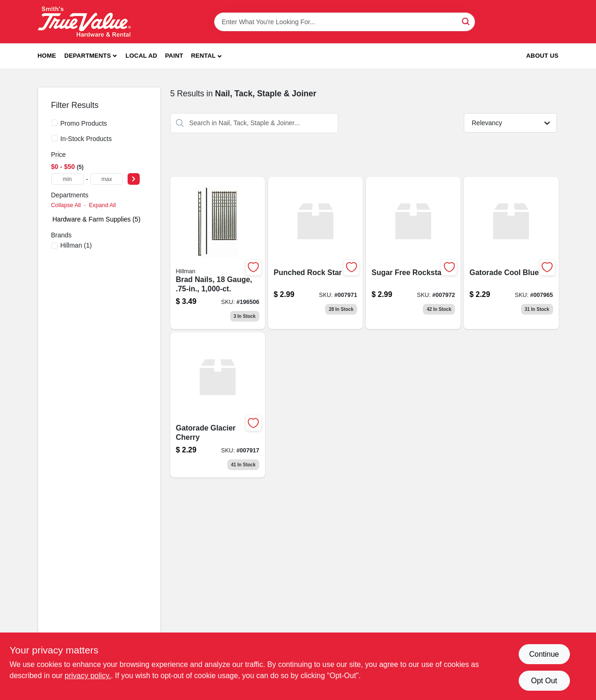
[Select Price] (134, 179)
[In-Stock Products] (54, 138)
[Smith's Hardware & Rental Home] (84, 22)
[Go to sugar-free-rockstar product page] (413, 253)
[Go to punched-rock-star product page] (315, 253)
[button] (206, 56)
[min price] (68, 179)
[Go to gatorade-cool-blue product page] (511, 253)
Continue (544, 654)
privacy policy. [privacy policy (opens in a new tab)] (88, 676)
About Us (542, 56)
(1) (76, 245)
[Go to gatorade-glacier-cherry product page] (218, 405)
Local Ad (142, 56)
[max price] (107, 179)
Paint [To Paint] (174, 56)
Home (47, 56)
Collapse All (66, 205)
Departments (88, 56)
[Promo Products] (54, 123)
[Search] (466, 21)
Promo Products (84, 123)
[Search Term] (345, 22)
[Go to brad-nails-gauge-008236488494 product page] (218, 253)
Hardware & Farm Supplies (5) (97, 219)
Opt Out (544, 681)
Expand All (102, 205)
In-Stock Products (86, 139)
